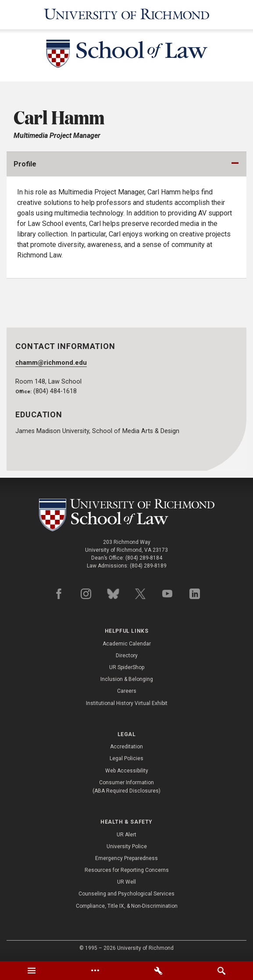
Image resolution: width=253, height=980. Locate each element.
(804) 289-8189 (148, 566)
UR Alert (126, 835)
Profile (25, 164)
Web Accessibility (127, 771)
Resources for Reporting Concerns (127, 870)
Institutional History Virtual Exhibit (127, 703)
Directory (127, 656)
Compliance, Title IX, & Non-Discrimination (127, 906)
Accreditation (126, 747)
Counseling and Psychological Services (126, 894)
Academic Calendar (127, 644)
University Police (127, 846)
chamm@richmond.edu (51, 363)
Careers (127, 691)
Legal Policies (126, 758)
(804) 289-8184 (144, 558)
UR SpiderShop (127, 667)
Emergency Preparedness (126, 858)
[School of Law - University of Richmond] (127, 55)
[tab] (32, 971)
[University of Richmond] (127, 15)
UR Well (126, 882)
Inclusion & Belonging (127, 679)
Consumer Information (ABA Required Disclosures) (126, 787)
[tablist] (126, 971)
